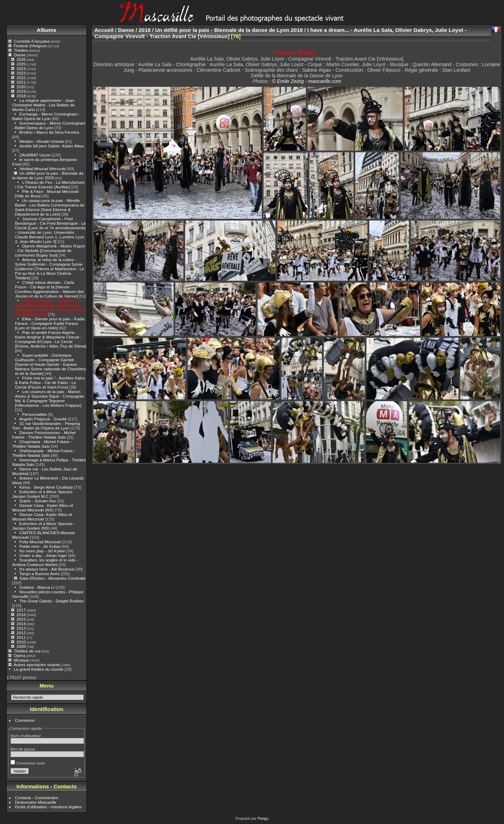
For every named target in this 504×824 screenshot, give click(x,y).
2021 (21, 82)
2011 (21, 637)
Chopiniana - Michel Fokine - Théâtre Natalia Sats (42, 444)
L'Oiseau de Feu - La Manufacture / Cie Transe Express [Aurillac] (50, 184)
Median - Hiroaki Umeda (41, 141)
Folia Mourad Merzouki (40, 542)
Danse (20, 55)
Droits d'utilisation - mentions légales (48, 807)
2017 (21, 610)
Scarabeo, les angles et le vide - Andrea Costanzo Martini (45, 562)
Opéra (19, 655)
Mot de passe (23, 749)
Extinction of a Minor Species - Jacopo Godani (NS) (44, 526)
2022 (21, 78)
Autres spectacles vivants (37, 665)
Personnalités (34, 414)
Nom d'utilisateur (26, 736)
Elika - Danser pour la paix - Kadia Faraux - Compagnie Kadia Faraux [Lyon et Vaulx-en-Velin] (50, 323)
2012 (21, 633)
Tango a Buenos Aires (39, 574)
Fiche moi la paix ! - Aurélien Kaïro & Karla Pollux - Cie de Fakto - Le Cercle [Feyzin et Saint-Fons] (50, 382)
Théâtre (21, 50)
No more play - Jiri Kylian (42, 551)
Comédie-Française (32, 41)
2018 (21, 96)
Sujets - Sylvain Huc (38, 501)
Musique (21, 660)
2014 (21, 624)
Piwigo (263, 818)
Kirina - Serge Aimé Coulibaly (46, 487)
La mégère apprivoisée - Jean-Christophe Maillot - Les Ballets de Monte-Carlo (44, 105)
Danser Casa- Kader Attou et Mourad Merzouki (42, 517)
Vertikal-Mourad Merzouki (43, 169)
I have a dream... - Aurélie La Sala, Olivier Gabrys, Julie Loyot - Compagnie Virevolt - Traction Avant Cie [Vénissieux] (50, 307)
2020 (21, 87)
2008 (21, 646)
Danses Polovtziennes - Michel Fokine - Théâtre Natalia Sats (44, 435)
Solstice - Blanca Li (37, 587)
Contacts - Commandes (37, 798)
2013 (21, 628)
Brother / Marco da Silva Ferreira (49, 132)
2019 (21, 91)
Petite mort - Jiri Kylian (40, 546)
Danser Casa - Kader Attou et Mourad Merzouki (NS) (43, 508)
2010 (21, 642)
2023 (21, 73)
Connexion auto (28, 763)
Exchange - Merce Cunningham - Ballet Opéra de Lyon (46, 116)
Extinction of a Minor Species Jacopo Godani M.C (42, 494)
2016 (21, 614)
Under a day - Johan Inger (43, 555)
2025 (21, 64)
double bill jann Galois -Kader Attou (51, 146)
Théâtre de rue (27, 651)
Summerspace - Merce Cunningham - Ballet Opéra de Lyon (49, 125)
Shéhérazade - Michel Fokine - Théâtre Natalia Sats (44, 453)
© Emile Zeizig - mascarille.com (306, 81)
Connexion (25, 720)
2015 (21, 619)
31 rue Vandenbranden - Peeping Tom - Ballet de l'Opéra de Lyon (46, 426)
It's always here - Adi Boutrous (47, 569)
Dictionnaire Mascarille (36, 802)
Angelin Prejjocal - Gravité (43, 419)
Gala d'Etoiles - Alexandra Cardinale (52, 578)
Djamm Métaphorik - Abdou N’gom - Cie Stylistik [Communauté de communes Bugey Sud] (50, 250)
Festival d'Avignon (30, 46)
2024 (21, 68)
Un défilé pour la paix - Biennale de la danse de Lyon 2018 (48, 175)
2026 (21, 59)
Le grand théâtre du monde (38, 669)
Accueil (104, 30)
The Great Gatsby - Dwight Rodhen (51, 601)
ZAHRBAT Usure (35, 155)
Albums (47, 30)
